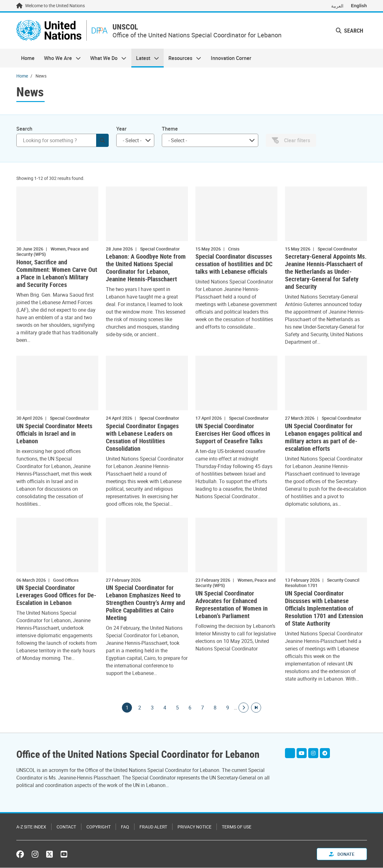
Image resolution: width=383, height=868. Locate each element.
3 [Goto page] (152, 708)
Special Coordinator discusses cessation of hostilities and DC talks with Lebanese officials (234, 265)
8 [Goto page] (215, 708)
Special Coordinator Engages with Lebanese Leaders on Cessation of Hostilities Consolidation (142, 438)
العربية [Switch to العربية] (337, 6)
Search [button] (350, 31)
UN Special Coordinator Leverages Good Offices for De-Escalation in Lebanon (56, 596)
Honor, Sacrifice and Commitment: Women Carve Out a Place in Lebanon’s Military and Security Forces (57, 274)
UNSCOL (128, 27)
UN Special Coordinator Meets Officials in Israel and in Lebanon (54, 434)
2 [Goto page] (140, 708)
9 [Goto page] (227, 708)
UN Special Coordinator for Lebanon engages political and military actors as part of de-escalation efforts (323, 438)
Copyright (98, 827)
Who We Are (60, 58)
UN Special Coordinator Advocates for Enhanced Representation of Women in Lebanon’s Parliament (232, 605)
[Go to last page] (256, 708)
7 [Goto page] (202, 708)
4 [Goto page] (165, 708)
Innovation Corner (231, 58)
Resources (182, 58)
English (359, 6)
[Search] (63, 141)
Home (28, 58)
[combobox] (135, 141)
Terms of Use (237, 827)
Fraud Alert (153, 827)
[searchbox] (133, 141)
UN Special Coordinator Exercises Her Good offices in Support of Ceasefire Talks (233, 434)
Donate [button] (342, 854)
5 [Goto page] (177, 708)
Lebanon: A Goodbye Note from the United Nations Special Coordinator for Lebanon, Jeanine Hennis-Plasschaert (146, 268)
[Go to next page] (243, 708)
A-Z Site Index (31, 827)
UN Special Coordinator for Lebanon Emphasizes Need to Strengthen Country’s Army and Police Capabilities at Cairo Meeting (145, 603)
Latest (145, 58)
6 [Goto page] (190, 708)
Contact (66, 827)
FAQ (125, 827)
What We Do (106, 58)
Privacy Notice (194, 827)
